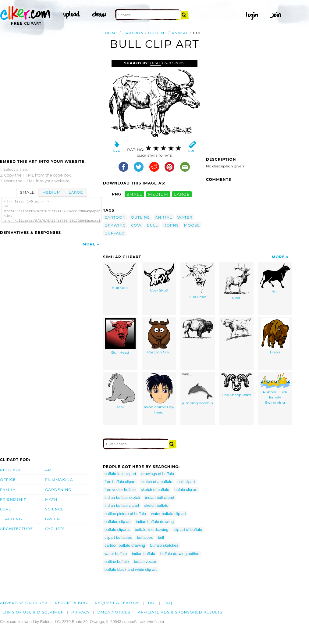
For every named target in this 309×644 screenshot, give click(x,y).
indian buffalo (144, 554)
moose (192, 225)
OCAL (156, 63)
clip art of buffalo (188, 530)
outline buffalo (117, 562)
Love (6, 509)
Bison (275, 336)
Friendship (13, 499)
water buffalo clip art (169, 514)
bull (153, 225)
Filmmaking (59, 479)
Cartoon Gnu (159, 336)
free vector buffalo (120, 490)
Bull (275, 279)
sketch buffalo (156, 505)
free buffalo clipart (120, 482)
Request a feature (117, 603)
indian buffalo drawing (155, 522)
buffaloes (145, 537)
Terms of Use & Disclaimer (32, 612)
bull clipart (186, 482)
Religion (11, 470)
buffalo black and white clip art (131, 569)
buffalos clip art (118, 522)
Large (76, 192)
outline (158, 33)
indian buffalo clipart (122, 505)
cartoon (133, 33)
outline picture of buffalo (125, 514)
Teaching (11, 519)
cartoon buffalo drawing (125, 545)
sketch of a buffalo (157, 482)
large (182, 194)
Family (8, 490)
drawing (115, 225)
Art (49, 470)
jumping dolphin (198, 389)
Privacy (81, 612)
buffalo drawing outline (180, 554)
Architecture (16, 529)
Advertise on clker (24, 603)
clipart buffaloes (118, 537)
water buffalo (116, 554)
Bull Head (198, 281)
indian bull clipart (160, 497)
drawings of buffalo (158, 474)
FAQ (168, 603)
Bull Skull (120, 277)
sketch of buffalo (155, 490)
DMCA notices (114, 612)
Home (112, 33)
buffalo (115, 233)
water (185, 217)
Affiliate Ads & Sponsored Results (180, 612)
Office (8, 479)
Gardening (58, 490)
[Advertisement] (51, 106)
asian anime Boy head (159, 394)
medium (158, 194)
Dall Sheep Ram (236, 385)
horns (171, 225)
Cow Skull (159, 278)
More (89, 244)
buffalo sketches (164, 545)
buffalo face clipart (120, 474)
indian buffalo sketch (122, 497)
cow (136, 225)
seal (120, 391)
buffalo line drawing (151, 530)
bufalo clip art (186, 490)
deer (236, 282)
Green (53, 519)
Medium (51, 192)
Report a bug (71, 603)
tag (152, 603)
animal (180, 33)
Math (51, 499)
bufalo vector (145, 562)
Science (54, 509)
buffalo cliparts (117, 530)
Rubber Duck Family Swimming (275, 389)
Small (27, 192)
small (134, 194)
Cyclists (55, 529)
